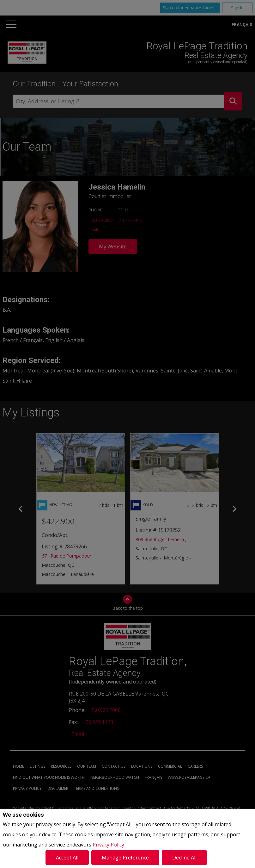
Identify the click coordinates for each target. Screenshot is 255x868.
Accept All (67, 858)
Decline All (184, 858)
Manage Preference (125, 858)
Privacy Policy (108, 845)
